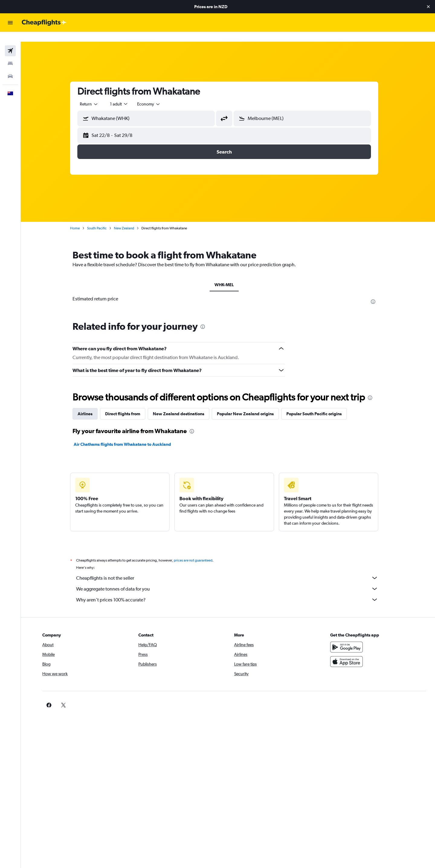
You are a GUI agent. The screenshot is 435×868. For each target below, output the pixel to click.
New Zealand (128, 219)
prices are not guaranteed (197, 551)
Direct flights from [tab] (127, 404)
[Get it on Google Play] (349, 637)
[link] (339, 695)
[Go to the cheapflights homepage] (44, 23)
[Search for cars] (10, 66)
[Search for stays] (10, 54)
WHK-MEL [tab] (228, 275)
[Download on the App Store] (349, 652)
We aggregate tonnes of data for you (231, 579)
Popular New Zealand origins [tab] (249, 404)
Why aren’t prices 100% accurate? (231, 590)
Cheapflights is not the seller (231, 568)
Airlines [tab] (89, 404)
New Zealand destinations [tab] (182, 404)
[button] (428, 7)
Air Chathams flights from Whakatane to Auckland (126, 435)
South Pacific (101, 219)
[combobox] (93, 94)
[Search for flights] (10, 41)
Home (79, 219)
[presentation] (377, 292)
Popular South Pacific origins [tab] (318, 404)
